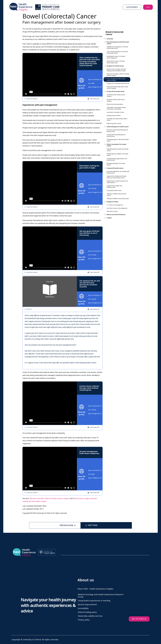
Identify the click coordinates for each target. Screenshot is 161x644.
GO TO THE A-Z (139, 619)
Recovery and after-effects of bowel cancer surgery (49, 498)
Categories (132, 7)
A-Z (148, 7)
